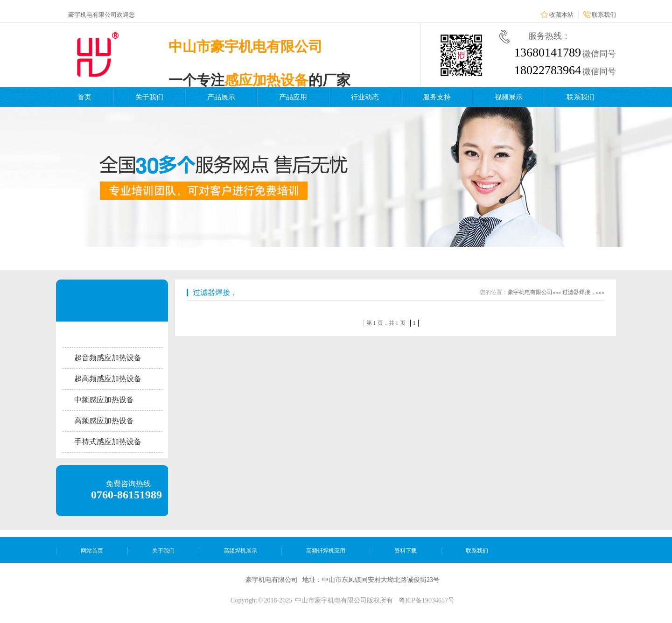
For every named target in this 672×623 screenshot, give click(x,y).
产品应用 (293, 97)
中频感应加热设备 (104, 400)
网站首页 (92, 551)
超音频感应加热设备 (108, 358)
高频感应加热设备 (104, 421)
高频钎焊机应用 (326, 551)
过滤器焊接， (215, 292)
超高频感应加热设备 (108, 379)
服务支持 (437, 97)
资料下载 (406, 551)
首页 (84, 97)
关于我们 (149, 97)
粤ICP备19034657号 (427, 600)
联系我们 (604, 15)
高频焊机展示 (240, 551)
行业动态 (365, 97)
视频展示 (509, 97)
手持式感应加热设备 (108, 442)
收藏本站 (561, 15)
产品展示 (221, 97)
